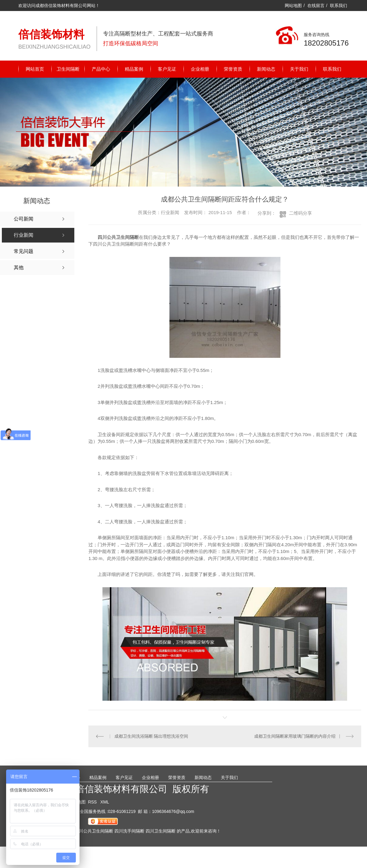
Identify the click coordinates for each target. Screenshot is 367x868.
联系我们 (339, 6)
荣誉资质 (233, 69)
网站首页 (35, 69)
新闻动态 (266, 69)
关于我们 (299, 69)
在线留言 (316, 6)
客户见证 (167, 69)
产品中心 (101, 69)
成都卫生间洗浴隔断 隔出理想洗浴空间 (151, 736)
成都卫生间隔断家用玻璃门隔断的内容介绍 (295, 736)
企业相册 (200, 69)
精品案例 (134, 69)
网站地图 (293, 6)
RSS (93, 802)
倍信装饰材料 (51, 34)
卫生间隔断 (68, 69)
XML (105, 802)
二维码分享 (300, 213)
